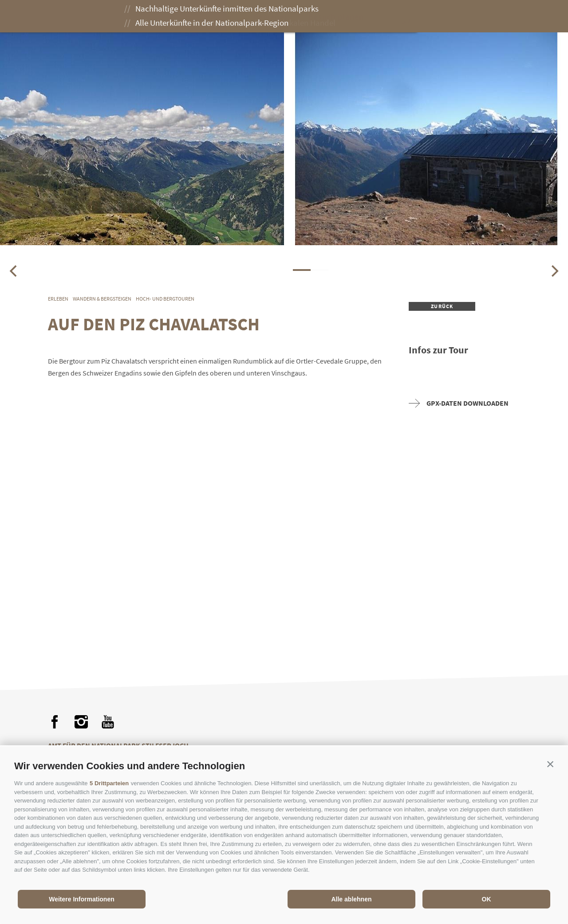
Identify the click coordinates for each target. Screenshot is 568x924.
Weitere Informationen (82, 899)
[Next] (554, 271)
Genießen (276, 17)
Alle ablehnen (351, 899)
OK (487, 899)
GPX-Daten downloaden (459, 403)
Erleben (224, 17)
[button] (550, 764)
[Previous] (14, 271)
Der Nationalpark (157, 17)
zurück (442, 306)
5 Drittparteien (109, 783)
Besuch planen (341, 17)
